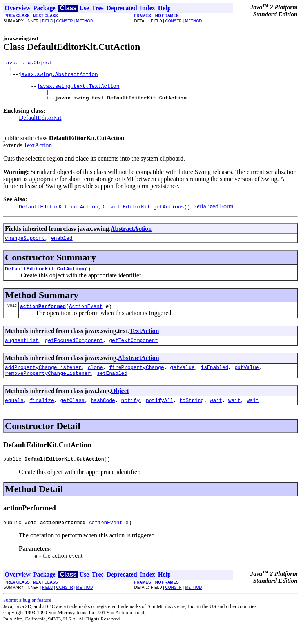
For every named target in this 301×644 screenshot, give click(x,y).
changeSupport (25, 247)
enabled (62, 247)
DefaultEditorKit (40, 126)
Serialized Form (213, 214)
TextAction (38, 153)
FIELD (47, 21)
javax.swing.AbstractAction (58, 78)
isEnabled (214, 381)
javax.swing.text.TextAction (78, 92)
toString (192, 416)
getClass (72, 416)
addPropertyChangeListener (43, 381)
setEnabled (112, 388)
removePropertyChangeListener (48, 388)
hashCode (103, 416)
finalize (42, 416)
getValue (182, 381)
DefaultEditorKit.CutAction (45, 279)
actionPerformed (43, 318)
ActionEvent (86, 318)
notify (130, 416)
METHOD (84, 21)
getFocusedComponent (74, 353)
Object (120, 406)
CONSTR (64, 21)
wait (216, 416)
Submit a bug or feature (27, 619)
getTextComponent (133, 353)
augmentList (22, 353)
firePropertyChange (136, 381)
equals (14, 416)
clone (95, 381)
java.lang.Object (28, 63)
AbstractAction (131, 237)
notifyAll (160, 416)
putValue (247, 381)
